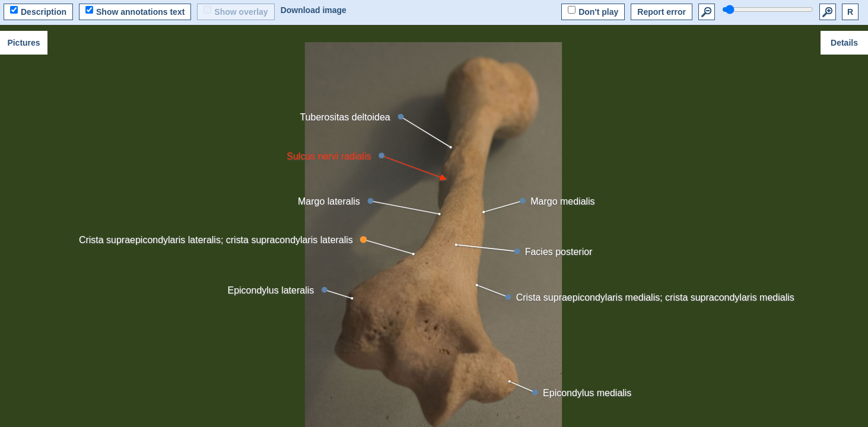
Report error (662, 12)
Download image (314, 10)
